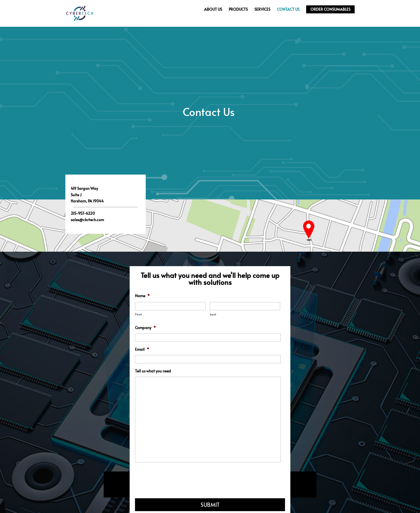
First (138, 314)
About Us (213, 9)
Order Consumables (330, 9)
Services (262, 9)
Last (213, 314)
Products (238, 9)
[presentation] (176, 479)
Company (145, 328)
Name (142, 296)
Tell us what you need (153, 371)
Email (142, 349)
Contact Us (288, 9)
